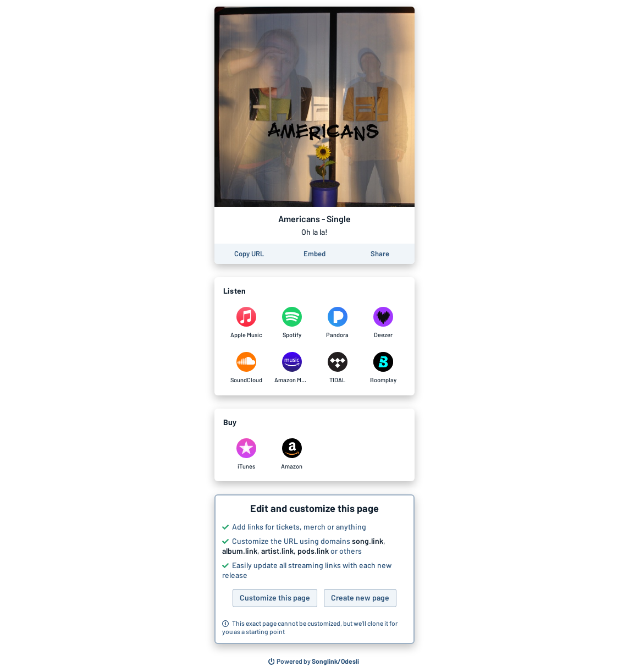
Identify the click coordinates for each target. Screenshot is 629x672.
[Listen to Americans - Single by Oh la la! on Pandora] (337, 323)
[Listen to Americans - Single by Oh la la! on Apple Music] (246, 323)
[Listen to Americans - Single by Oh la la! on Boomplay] (383, 368)
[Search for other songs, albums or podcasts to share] (314, 662)
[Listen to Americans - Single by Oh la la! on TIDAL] (337, 368)
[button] (314, 569)
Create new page (360, 597)
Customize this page (275, 597)
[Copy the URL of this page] (249, 254)
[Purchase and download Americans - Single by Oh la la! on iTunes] (246, 454)
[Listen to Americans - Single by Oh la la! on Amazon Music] (292, 368)
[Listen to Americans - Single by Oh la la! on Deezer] (383, 323)
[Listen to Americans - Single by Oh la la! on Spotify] (292, 323)
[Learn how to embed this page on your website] (314, 254)
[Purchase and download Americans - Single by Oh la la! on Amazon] (292, 454)
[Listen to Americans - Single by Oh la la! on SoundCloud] (246, 368)
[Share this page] (380, 254)
